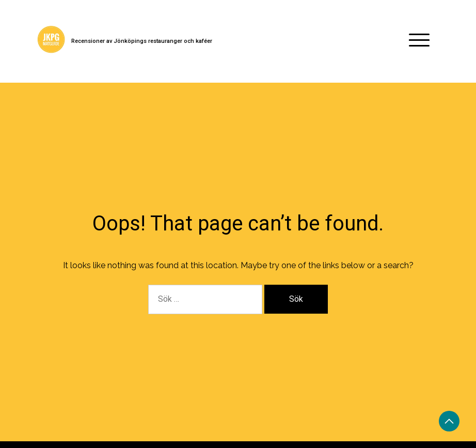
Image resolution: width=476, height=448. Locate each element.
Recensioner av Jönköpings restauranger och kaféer (142, 41)
